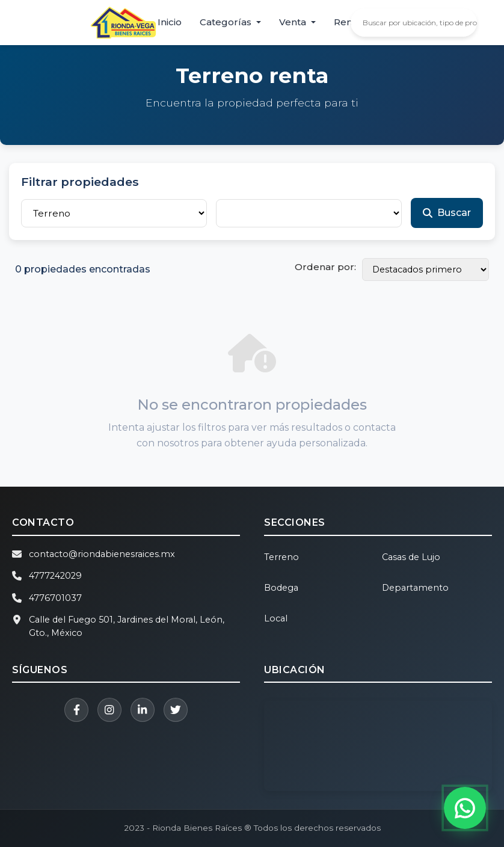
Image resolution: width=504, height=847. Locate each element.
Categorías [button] (227, 22)
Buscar (447, 213)
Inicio (170, 22)
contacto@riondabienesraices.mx (102, 554)
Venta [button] (294, 22)
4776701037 (55, 598)
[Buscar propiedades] (422, 22)
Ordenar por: (325, 267)
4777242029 (55, 576)
